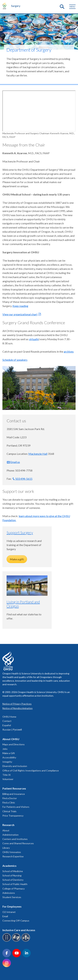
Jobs (5, 749)
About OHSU (11, 739)
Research (8, 825)
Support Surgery (20, 533)
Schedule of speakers (15, 360)
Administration (10, 835)
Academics (9, 866)
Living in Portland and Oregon (23, 604)
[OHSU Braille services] (7, 941)
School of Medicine (13, 871)
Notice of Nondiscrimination (18, 708)
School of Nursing (12, 875)
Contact (7, 721)
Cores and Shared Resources (18, 843)
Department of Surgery (29, 50)
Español (7, 725)
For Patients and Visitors (16, 807)
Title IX (6, 775)
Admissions (9, 893)
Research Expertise (13, 856)
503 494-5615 (24, 479)
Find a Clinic (9, 802)
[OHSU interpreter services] (26, 941)
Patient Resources (14, 788)
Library (6, 848)
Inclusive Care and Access (19, 930)
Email (5, 916)
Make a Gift (9, 753)
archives (69, 351)
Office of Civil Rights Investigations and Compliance (31, 770)
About (6, 830)
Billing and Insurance (14, 794)
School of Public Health (15, 884)
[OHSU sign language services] (17, 941)
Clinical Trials (9, 811)
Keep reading (20, 306)
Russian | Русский (12, 730)
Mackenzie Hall (38, 454)
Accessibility (9, 757)
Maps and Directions (14, 744)
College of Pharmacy (14, 889)
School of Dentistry (13, 880)
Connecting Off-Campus (16, 921)
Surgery (16, 6)
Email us (15, 462)
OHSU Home (9, 717)
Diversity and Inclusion (15, 766)
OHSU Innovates (12, 852)
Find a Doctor (10, 798)
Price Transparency (13, 816)
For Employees (12, 906)
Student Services (12, 897)
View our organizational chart (20, 314)
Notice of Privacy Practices (17, 704)
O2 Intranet (9, 912)
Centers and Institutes (15, 839)
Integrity (7, 762)
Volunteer (8, 779)
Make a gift (17, 559)
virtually (34, 339)
